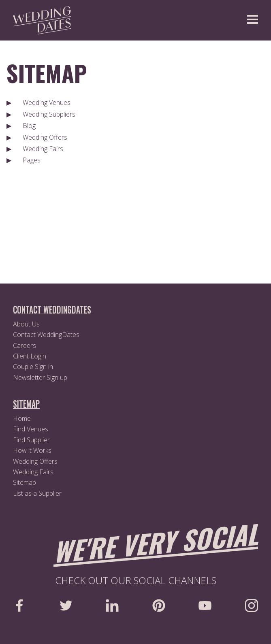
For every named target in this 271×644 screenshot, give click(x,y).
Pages (32, 160)
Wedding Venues (47, 102)
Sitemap (47, 73)
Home (22, 418)
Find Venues (31, 429)
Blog (29, 126)
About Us (26, 324)
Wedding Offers (45, 137)
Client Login (30, 356)
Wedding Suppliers (49, 114)
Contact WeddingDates (46, 335)
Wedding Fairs (43, 149)
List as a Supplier (37, 493)
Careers (25, 345)
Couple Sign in (33, 367)
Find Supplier (31, 440)
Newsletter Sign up (40, 377)
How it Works (32, 450)
